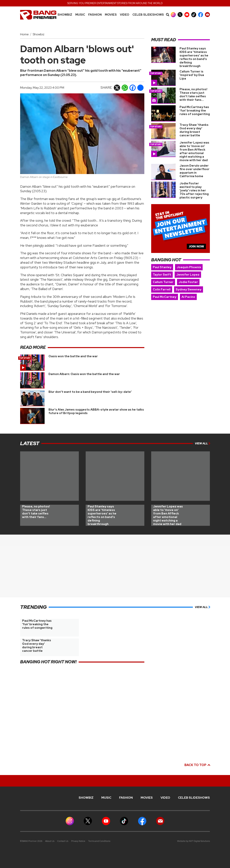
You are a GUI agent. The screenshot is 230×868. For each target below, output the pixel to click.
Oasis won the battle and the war (73, 356)
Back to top (197, 765)
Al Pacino (188, 297)
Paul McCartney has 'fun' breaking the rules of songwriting (195, 111)
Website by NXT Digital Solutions (194, 841)
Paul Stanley (162, 267)
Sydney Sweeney (189, 289)
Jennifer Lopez (188, 275)
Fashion (95, 15)
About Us (50, 841)
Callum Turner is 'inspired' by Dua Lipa (192, 75)
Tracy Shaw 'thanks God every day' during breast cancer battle (194, 130)
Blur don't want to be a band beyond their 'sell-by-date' (90, 392)
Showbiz (65, 15)
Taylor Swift (162, 275)
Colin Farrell (162, 289)
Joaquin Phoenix (189, 267)
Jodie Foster (188, 282)
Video (125, 15)
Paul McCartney (165, 297)
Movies (111, 15)
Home (24, 34)
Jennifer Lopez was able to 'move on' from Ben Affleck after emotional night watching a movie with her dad (194, 151)
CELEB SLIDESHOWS (148, 15)
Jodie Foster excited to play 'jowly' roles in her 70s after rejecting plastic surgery (194, 190)
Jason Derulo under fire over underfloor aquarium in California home (195, 171)
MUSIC (80, 15)
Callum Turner (163, 282)
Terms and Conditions (99, 841)
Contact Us (63, 841)
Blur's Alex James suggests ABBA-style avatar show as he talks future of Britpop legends (96, 411)
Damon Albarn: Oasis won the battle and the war (84, 374)
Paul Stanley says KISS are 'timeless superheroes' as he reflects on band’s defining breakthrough (194, 57)
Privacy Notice (78, 841)
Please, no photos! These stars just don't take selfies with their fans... (193, 95)
